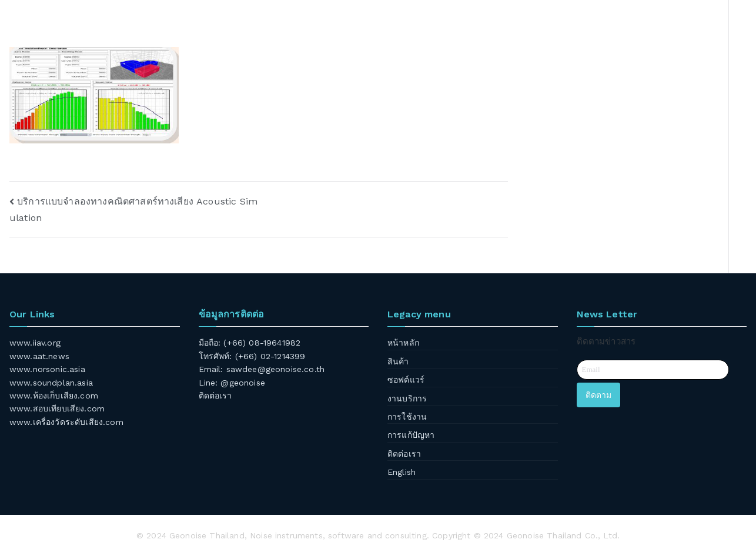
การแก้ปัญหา (411, 435)
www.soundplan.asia (51, 383)
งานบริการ (407, 398)
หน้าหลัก (403, 343)
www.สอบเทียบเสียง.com (57, 408)
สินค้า (398, 361)
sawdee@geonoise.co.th (275, 369)
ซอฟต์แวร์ (406, 380)
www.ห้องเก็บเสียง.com (54, 396)
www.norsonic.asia (47, 369)
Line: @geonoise (232, 383)
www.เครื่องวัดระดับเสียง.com (66, 422)
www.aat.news (39, 356)
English (402, 472)
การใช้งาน (407, 417)
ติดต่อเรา (215, 396)
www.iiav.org (35, 343)
